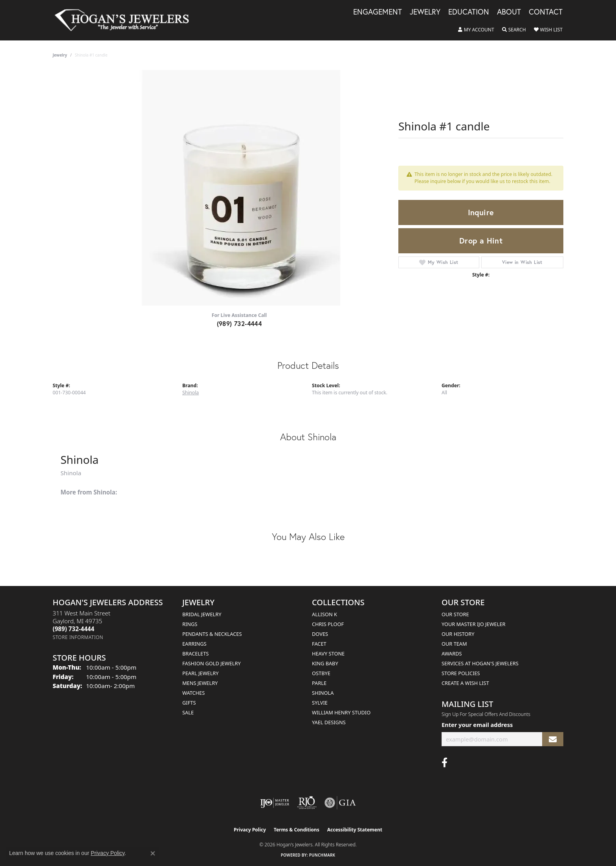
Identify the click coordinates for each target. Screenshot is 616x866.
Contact (546, 12)
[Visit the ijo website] (275, 803)
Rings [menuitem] (190, 624)
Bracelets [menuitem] (195, 654)
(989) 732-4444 (239, 323)
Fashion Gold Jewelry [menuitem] (212, 663)
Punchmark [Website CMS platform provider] (322, 855)
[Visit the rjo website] (307, 803)
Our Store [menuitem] (455, 614)
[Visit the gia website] (340, 803)
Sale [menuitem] (188, 712)
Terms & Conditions (297, 830)
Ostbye (321, 673)
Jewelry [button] (425, 12)
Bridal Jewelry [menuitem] (202, 614)
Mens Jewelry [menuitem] (200, 683)
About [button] (509, 12)
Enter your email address (477, 725)
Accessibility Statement (355, 830)
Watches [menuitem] (193, 693)
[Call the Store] (73, 629)
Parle (319, 683)
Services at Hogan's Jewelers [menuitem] (480, 663)
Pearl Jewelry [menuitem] (201, 673)
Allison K (324, 614)
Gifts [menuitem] (189, 703)
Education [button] (469, 12)
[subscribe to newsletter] (553, 739)
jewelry (60, 55)
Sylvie (320, 703)
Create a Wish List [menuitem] (465, 683)
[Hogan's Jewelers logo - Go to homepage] (125, 20)
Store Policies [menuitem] (461, 673)
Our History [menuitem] (458, 634)
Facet (319, 644)
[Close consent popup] (153, 853)
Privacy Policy (250, 830)
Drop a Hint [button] (481, 241)
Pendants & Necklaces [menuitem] (212, 634)
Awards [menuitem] (452, 654)
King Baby (325, 663)
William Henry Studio (341, 712)
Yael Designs (329, 722)
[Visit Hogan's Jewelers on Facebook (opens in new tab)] (445, 763)
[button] (476, 30)
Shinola (191, 393)
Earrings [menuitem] (194, 644)
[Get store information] (78, 637)
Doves (320, 634)
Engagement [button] (378, 12)
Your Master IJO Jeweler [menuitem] (474, 624)
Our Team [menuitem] (454, 644)
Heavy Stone (328, 654)
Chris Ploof (328, 624)
